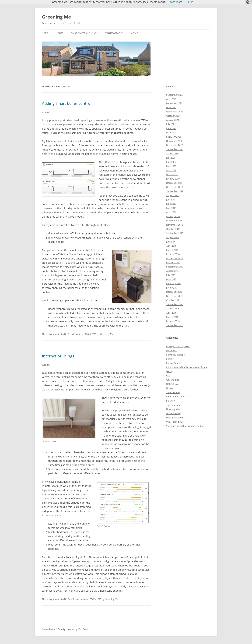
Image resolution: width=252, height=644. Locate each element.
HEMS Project (173, 384)
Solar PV (171, 401)
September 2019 (175, 191)
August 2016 (173, 309)
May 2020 (171, 166)
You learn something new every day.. (185, 426)
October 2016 (173, 300)
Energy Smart (173, 363)
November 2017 (175, 258)
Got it (190, 2)
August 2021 (173, 120)
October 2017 (173, 262)
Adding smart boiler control (67, 103)
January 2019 (173, 216)
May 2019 (171, 208)
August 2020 (173, 153)
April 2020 (171, 170)
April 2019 (171, 212)
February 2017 (174, 283)
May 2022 (171, 107)
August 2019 (173, 195)
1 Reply (46, 364)
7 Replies (47, 112)
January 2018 (173, 254)
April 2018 (171, 246)
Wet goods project (176, 418)
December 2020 (174, 141)
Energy (170, 359)
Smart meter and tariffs (178, 397)
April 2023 (171, 99)
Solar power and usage (84, 33)
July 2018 (171, 241)
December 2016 (174, 292)
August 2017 (173, 271)
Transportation (114, 33)
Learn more (175, 2)
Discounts (171, 350)
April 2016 (171, 313)
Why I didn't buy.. (175, 422)
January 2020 (173, 179)
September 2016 (175, 304)
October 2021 (173, 116)
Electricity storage (175, 355)
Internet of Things (58, 356)
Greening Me (56, 17)
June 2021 (171, 128)
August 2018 (173, 237)
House (60, 33)
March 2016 (172, 317)
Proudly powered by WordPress (73, 629)
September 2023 (175, 95)
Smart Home (74, 334)
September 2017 (175, 267)
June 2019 (171, 204)
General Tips (173, 380)
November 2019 (175, 187)
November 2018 (175, 225)
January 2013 (173, 321)
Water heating (174, 413)
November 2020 (175, 145)
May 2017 (171, 279)
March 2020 (172, 174)
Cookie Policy (48, 629)
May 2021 (171, 133)
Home (45, 33)
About (135, 33)
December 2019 (174, 183)
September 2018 (175, 233)
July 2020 (171, 158)
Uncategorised (174, 409)
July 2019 (171, 200)
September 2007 (175, 325)
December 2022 (174, 103)
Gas (70, 599)
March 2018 (172, 250)
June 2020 (171, 162)
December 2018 (174, 221)
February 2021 (174, 137)
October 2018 (173, 229)
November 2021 (175, 112)
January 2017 (173, 288)
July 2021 (171, 124)
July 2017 (171, 275)
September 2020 (175, 149)
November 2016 (175, 296)
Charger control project (178, 346)
